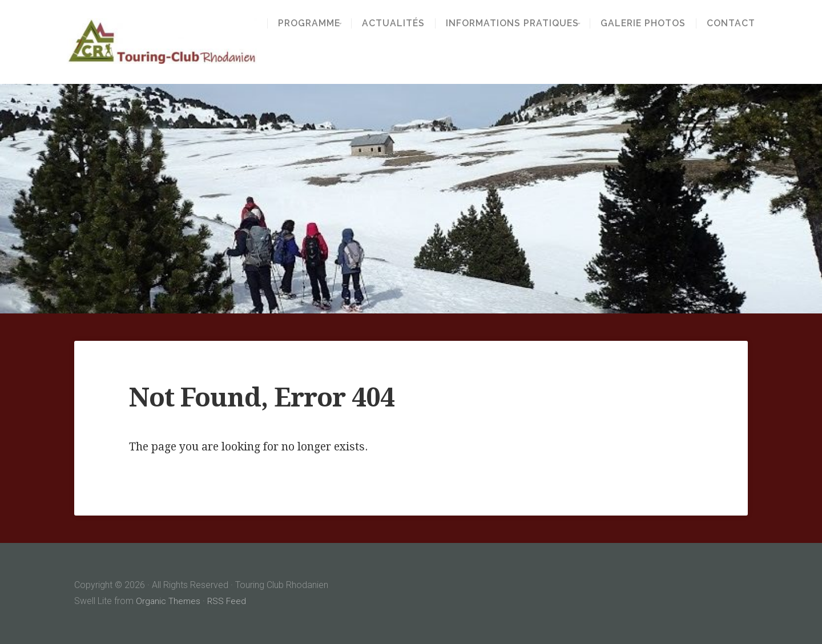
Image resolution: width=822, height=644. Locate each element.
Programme (302, 23)
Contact (738, 23)
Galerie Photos (650, 23)
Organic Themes (169, 601)
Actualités (393, 23)
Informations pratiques (512, 23)
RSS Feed (228, 601)
